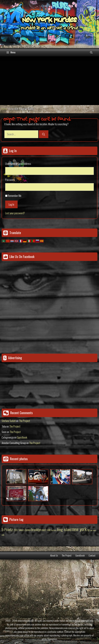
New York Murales (49, 21)
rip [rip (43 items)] (88, 530)
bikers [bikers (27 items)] (22, 530)
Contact (92, 555)
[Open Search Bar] (91, 52)
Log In (11, 204)
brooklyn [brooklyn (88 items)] (36, 529)
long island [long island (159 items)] (64, 529)
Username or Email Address (18, 164)
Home (4, 109)
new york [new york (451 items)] (79, 529)
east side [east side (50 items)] (46, 530)
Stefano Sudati (9, 421)
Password (10, 180)
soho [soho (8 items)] (91, 530)
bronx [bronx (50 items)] (28, 530)
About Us (54, 555)
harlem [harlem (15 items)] (54, 530)
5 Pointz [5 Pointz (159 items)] (7, 529)
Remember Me (15, 196)
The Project (24, 421)
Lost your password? (15, 213)
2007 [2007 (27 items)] (16, 530)
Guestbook (22, 437)
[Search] (44, 134)
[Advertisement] (49, 81)
